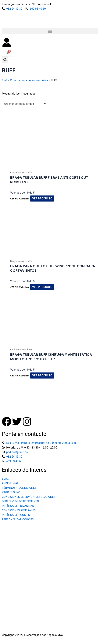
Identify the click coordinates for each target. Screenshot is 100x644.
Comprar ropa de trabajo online (29, 80)
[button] (50, 31)
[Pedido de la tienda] (24, 104)
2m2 (5, 80)
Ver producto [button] (42, 199)
